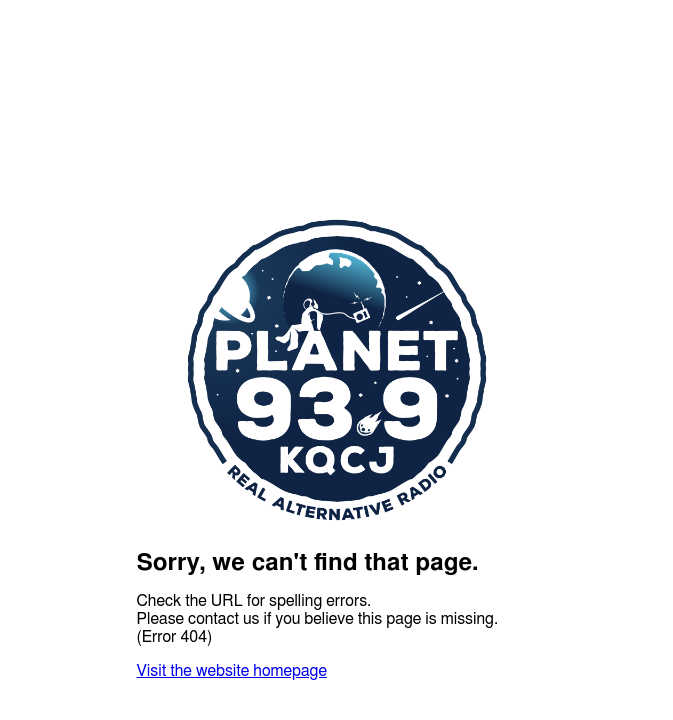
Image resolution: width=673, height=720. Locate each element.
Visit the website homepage (232, 671)
